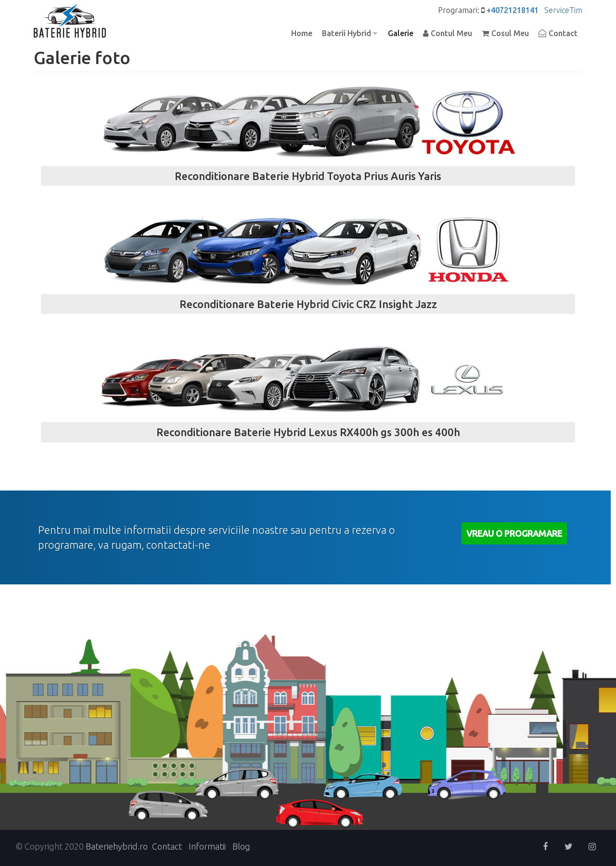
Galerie (401, 33)
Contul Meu (451, 33)
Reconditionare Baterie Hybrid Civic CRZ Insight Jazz (308, 304)
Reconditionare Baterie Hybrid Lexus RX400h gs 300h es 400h (308, 432)
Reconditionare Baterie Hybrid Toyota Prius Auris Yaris (308, 176)
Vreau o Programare (514, 533)
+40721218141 (513, 10)
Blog (241, 846)
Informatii (207, 846)
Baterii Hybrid (347, 34)
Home (302, 33)
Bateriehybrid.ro (117, 846)
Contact (563, 33)
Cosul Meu (510, 33)
